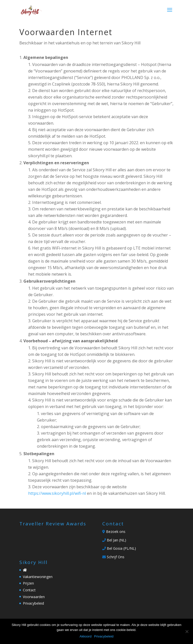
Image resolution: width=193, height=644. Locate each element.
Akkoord (85, 636)
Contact (29, 590)
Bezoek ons (114, 532)
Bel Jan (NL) (114, 540)
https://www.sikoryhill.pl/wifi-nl (57, 493)
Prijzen (28, 583)
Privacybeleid (33, 603)
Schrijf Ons (113, 557)
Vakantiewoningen (38, 577)
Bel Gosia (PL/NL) (119, 548)
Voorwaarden (34, 597)
